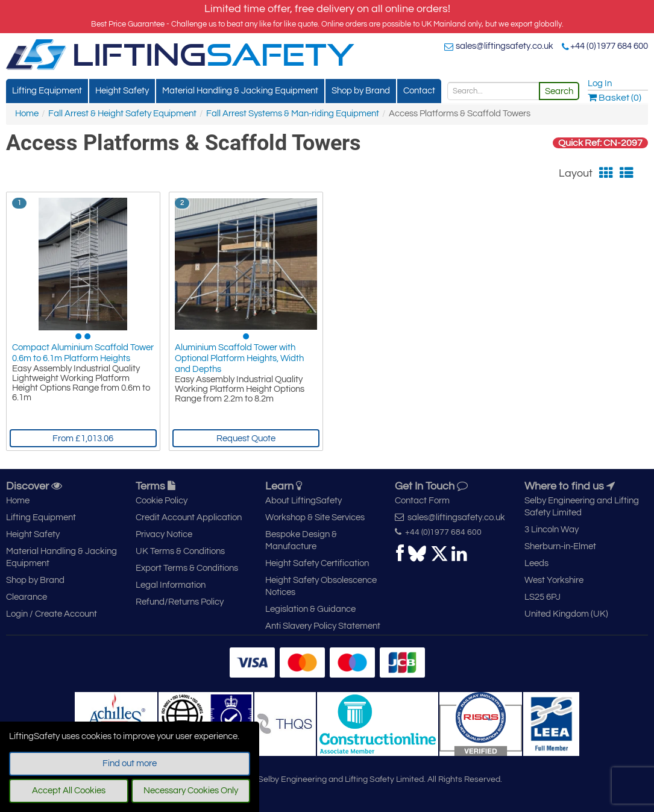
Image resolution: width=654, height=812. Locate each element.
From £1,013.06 (83, 439)
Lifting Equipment (47, 91)
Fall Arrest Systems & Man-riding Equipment (293, 114)
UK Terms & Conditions (180, 551)
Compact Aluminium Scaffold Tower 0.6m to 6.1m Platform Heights (83, 353)
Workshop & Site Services (315, 518)
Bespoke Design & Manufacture (301, 540)
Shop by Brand (361, 91)
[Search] (493, 91)
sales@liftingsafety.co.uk (505, 46)
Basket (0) (615, 98)
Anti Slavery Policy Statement (323, 626)
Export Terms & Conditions (187, 568)
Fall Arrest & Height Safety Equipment (122, 114)
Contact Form (422, 501)
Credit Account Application (189, 518)
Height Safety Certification (317, 563)
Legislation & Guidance (310, 609)
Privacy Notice (164, 534)
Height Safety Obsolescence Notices (321, 586)
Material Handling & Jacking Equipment (240, 91)
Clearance (27, 597)
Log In (600, 83)
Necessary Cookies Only (191, 791)
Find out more (130, 763)
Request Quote (246, 439)
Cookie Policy (162, 501)
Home (27, 114)
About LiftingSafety (303, 501)
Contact (419, 91)
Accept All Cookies (69, 791)
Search (559, 91)
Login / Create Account (52, 614)
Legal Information (171, 585)
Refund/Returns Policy (180, 602)
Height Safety (122, 91)
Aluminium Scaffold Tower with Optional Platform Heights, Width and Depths (239, 358)
